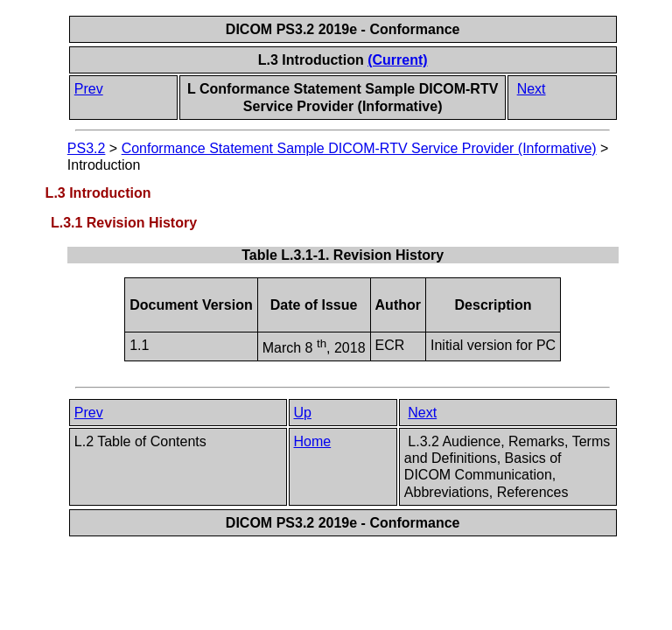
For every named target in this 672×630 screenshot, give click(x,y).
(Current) (397, 60)
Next (532, 89)
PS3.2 (87, 148)
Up (303, 413)
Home (313, 441)
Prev (89, 89)
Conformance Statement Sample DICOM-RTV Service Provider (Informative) (359, 148)
